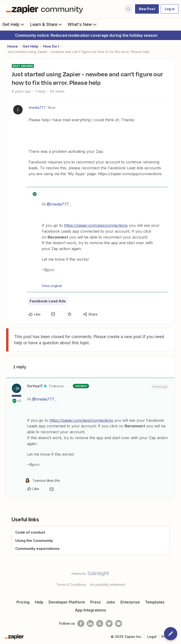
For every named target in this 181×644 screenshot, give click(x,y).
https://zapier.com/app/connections (96, 225)
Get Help (14, 24)
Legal (152, 637)
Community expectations (37, 549)
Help (39, 602)
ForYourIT (35, 386)
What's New (83, 24)
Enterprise (130, 602)
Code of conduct (30, 532)
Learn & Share (46, 24)
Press (96, 602)
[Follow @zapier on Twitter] (109, 624)
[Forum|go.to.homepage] (46, 9)
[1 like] (43, 480)
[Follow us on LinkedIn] (90, 624)
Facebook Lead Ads (48, 301)
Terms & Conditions (71, 585)
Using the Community (34, 541)
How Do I (51, 46)
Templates (155, 602)
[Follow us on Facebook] (81, 624)
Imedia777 (37, 107)
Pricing (23, 602)
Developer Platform (67, 602)
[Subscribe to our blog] (100, 624)
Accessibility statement (108, 585)
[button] (147, 9)
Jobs (111, 602)
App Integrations (90, 610)
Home (13, 46)
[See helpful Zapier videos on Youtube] (119, 624)
